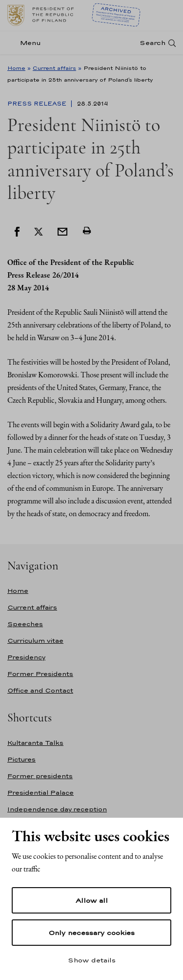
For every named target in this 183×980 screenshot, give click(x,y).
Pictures (21, 759)
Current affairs (54, 68)
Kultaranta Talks (35, 743)
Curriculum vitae (35, 641)
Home (16, 68)
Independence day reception (57, 809)
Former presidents (40, 776)
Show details (92, 960)
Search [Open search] (152, 43)
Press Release (38, 104)
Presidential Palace (41, 793)
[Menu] (27, 43)
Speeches (25, 624)
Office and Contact (40, 690)
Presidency (26, 657)
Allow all (92, 900)
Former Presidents (40, 674)
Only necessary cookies (91, 933)
